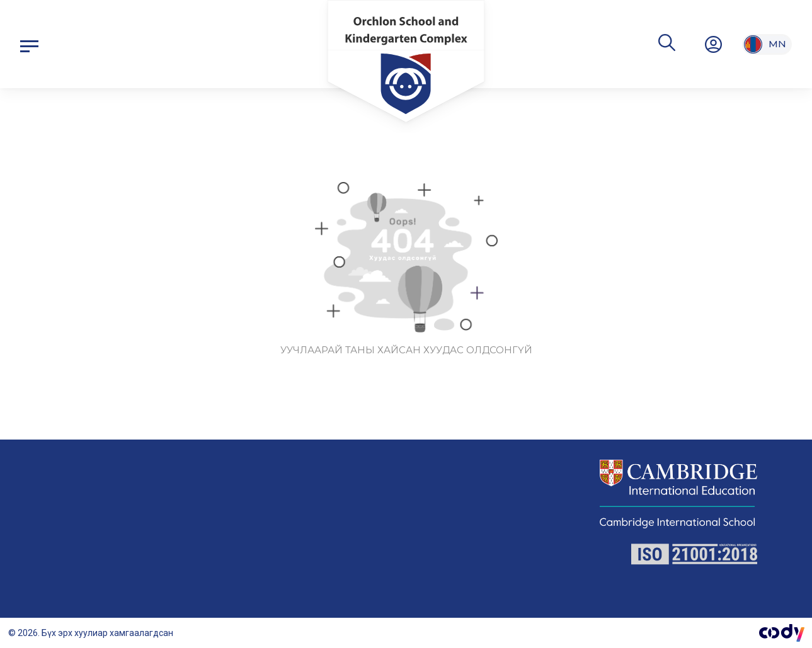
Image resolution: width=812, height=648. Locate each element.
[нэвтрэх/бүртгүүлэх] (713, 44)
